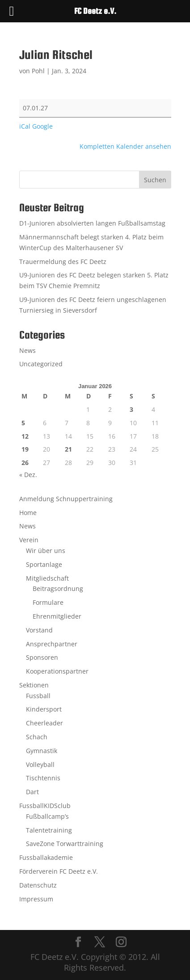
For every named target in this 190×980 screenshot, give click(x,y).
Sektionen (34, 685)
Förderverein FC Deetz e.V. (59, 871)
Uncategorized (41, 364)
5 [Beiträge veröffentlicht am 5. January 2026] (23, 423)
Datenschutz (38, 885)
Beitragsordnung (58, 588)
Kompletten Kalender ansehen (125, 146)
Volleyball (40, 764)
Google (42, 126)
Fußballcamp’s (47, 816)
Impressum (36, 899)
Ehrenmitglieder (57, 616)
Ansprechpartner (52, 644)
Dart (32, 792)
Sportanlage (44, 564)
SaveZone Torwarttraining (65, 844)
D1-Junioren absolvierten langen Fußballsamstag (92, 223)
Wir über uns (46, 551)
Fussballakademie (46, 857)
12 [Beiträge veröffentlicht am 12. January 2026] (25, 436)
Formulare (48, 602)
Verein (29, 540)
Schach (37, 737)
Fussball (38, 696)
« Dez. (28, 475)
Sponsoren (42, 657)
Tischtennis (43, 778)
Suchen (155, 180)
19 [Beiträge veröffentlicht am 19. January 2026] (25, 449)
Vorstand (39, 630)
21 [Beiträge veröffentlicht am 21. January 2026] (68, 449)
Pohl (38, 71)
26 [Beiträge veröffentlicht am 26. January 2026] (25, 463)
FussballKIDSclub (45, 806)
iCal (25, 126)
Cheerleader (44, 723)
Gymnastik (42, 751)
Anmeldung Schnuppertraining (66, 499)
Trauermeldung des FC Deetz (63, 262)
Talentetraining (49, 830)
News (27, 350)
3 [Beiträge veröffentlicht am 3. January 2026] (131, 409)
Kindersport (44, 709)
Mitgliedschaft (47, 578)
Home (28, 513)
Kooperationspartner (57, 671)
